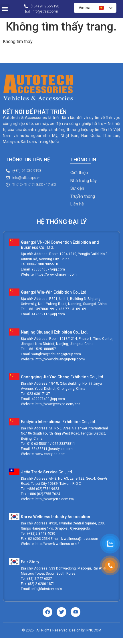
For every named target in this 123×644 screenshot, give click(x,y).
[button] (5, 9)
